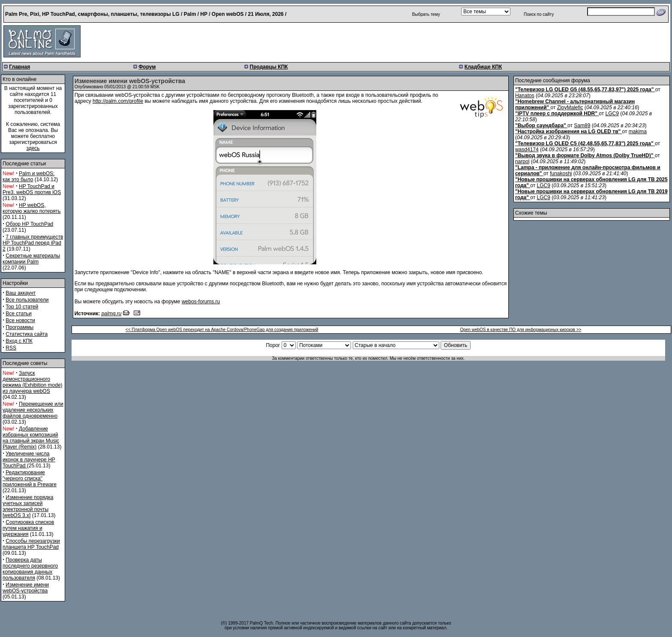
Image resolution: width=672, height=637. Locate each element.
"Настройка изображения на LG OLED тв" (568, 132)
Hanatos (525, 96)
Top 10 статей (22, 307)
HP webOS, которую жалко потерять (32, 208)
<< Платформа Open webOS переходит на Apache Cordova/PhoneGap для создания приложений (222, 330)
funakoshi (561, 173)
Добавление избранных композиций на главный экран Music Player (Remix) (31, 438)
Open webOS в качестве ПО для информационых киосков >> (520, 330)
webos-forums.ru (201, 302)
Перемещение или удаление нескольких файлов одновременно (33, 410)
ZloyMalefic (570, 108)
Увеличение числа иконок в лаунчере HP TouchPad (29, 460)
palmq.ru (112, 314)
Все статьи (18, 314)
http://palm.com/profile (118, 101)
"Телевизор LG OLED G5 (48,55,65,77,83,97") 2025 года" (584, 90)
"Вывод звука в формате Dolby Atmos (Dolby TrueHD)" (584, 156)
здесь (33, 148)
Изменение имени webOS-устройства (26, 588)
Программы (19, 327)
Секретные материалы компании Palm (31, 259)
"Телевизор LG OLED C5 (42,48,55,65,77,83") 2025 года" (584, 144)
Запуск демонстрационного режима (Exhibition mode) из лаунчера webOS (33, 382)
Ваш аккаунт (21, 293)
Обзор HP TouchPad (29, 224)
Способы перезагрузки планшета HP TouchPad (31, 544)
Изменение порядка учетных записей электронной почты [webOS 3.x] (28, 506)
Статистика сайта (27, 334)
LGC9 (612, 114)
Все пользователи (27, 300)
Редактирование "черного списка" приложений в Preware (30, 478)
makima (638, 132)
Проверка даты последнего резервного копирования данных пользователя (30, 569)
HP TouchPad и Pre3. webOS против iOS (32, 189)
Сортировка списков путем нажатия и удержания (28, 528)
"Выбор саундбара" (541, 126)
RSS (11, 348)
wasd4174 (527, 150)
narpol (522, 161)
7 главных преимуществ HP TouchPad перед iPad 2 (33, 243)
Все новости (20, 320)
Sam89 (582, 126)
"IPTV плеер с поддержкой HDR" (556, 114)
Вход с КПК (19, 341)
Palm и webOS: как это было (28, 176)
